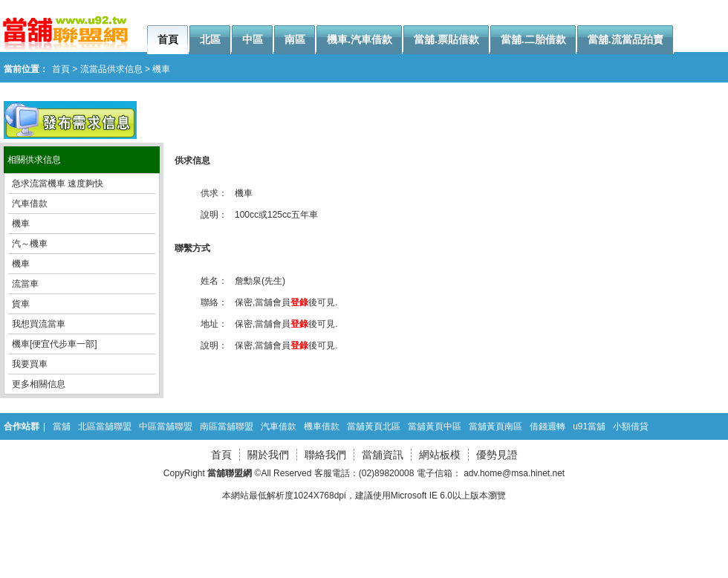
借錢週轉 (547, 426)
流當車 (25, 284)
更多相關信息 (39, 384)
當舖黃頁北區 (374, 426)
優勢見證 (497, 455)
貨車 (21, 304)
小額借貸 (631, 426)
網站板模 (440, 455)
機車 (21, 224)
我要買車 (30, 364)
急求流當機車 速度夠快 (58, 184)
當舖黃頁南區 (495, 426)
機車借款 (322, 426)
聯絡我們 (325, 455)
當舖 (62, 426)
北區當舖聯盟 (105, 426)
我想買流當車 (39, 324)
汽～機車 (30, 244)
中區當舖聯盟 (166, 426)
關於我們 (268, 455)
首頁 (221, 455)
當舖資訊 (383, 455)
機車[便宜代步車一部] (55, 344)
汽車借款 (30, 204)
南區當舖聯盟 (227, 426)
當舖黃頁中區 (435, 426)
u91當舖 (589, 426)
